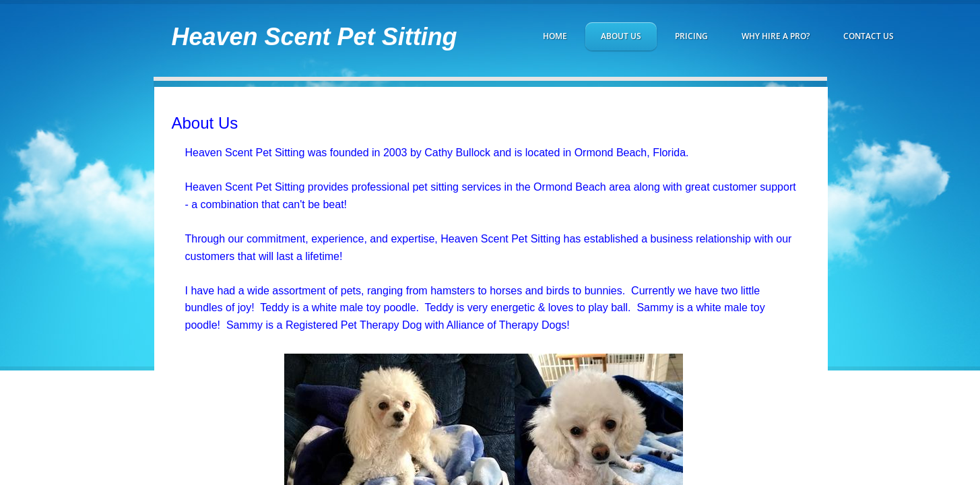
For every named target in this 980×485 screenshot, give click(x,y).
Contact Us (869, 36)
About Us (621, 36)
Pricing (691, 36)
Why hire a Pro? (776, 36)
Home (555, 36)
